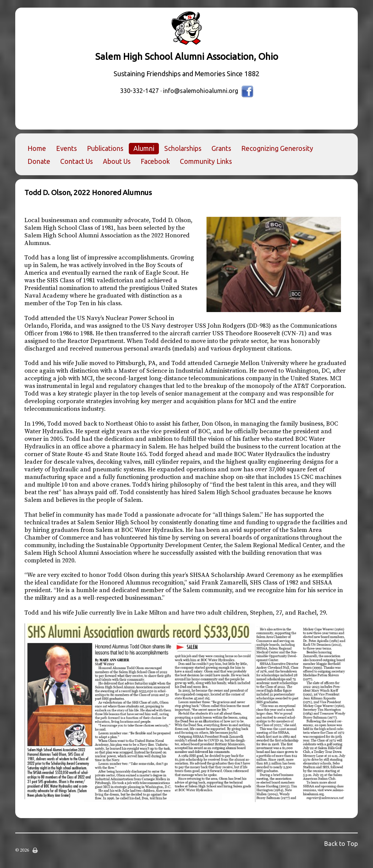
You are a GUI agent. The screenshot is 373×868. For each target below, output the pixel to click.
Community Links (206, 161)
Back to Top (341, 844)
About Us (117, 161)
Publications (105, 148)
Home (37, 148)
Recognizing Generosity (277, 148)
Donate (39, 161)
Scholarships (183, 148)
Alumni (144, 148)
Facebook (155, 161)
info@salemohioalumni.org (201, 91)
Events (66, 148)
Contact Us (77, 161)
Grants (221, 148)
